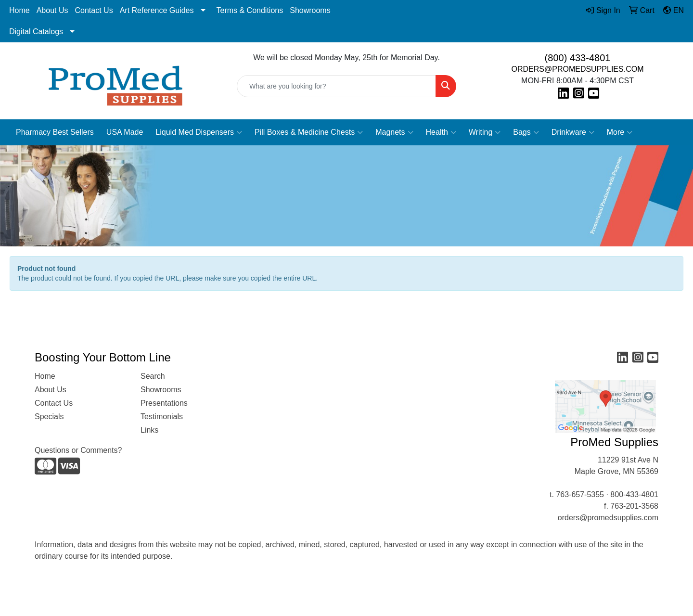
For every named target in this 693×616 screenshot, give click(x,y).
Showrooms (310, 10)
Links (149, 430)
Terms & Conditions (250, 10)
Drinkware (573, 132)
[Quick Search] (336, 86)
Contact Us (94, 10)
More (620, 132)
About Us (52, 10)
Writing (485, 132)
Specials (49, 417)
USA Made (125, 132)
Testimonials (162, 417)
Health (441, 132)
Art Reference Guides (157, 10)
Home (19, 10)
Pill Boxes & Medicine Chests (309, 132)
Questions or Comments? (78, 450)
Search (153, 376)
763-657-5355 (580, 494)
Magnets (394, 132)
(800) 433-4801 (578, 58)
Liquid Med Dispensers (199, 132)
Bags (526, 132)
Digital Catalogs (36, 32)
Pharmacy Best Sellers (55, 132)
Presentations (164, 403)
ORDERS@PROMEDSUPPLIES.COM (578, 69)
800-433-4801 (634, 494)
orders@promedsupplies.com (608, 518)
